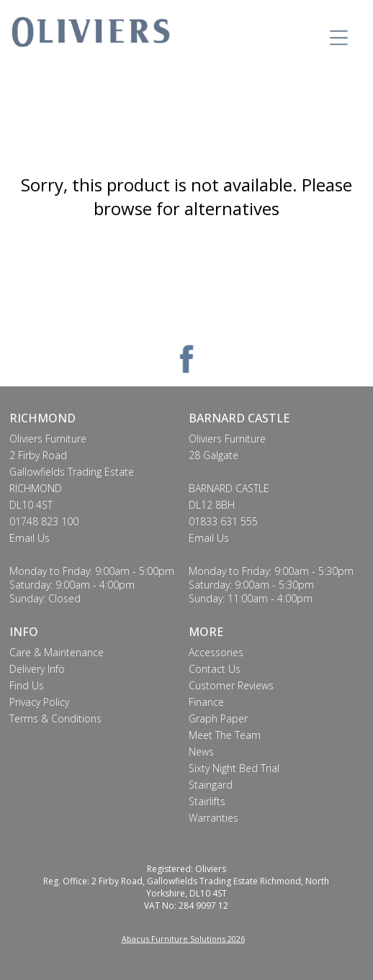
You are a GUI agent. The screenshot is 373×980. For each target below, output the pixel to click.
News (201, 752)
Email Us (30, 538)
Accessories (216, 652)
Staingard (211, 785)
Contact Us (215, 669)
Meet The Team (225, 735)
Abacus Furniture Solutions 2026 (183, 939)
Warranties (214, 818)
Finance (206, 702)
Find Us (27, 685)
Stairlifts (207, 801)
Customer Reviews (231, 685)
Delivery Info (37, 669)
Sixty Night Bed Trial (234, 768)
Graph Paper (218, 718)
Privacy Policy (39, 702)
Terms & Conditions (55, 718)
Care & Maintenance (57, 652)
